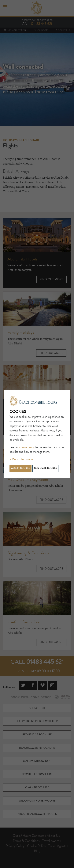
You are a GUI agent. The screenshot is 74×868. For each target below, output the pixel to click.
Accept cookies (20, 468)
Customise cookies (45, 468)
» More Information (21, 459)
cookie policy (27, 447)
